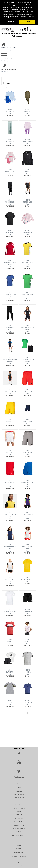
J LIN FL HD (28, 172)
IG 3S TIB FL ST (10, 172)
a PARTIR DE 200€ (7, 59)
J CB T (10, 702)
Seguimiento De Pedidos (19, 835)
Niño (10, 113)
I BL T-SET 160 (10, 672)
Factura (19, 839)
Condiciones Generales (19, 860)
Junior (19, 788)
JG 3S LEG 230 (10, 202)
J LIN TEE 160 (28, 702)
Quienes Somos (19, 797)
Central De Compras (19, 809)
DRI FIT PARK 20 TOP (28, 579)
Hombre (19, 780)
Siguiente (33, 713)
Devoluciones (19, 814)
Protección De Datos (19, 826)
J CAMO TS (28, 111)
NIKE (28, 261)
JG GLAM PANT (10, 142)
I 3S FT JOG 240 (10, 111)
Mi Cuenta (19, 843)
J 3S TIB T (10, 642)
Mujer (19, 784)
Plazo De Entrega (19, 818)
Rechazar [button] (11, 22)
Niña (10, 144)
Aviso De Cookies (19, 852)
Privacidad (19, 849)
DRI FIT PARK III (28, 392)
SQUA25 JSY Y (10, 232)
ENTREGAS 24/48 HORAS (9, 48)
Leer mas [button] (31, 17)
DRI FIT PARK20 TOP (10, 612)
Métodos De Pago (19, 822)
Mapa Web (19, 866)
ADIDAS (10, 109)
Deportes (19, 791)
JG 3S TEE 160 (28, 642)
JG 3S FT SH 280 (28, 612)
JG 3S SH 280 (28, 202)
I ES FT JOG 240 (28, 142)
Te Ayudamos (19, 805)
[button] (7, 79)
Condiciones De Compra (19, 856)
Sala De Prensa (19, 801)
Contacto (19, 831)
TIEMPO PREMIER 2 (10, 392)
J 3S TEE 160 (28, 672)
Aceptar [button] (27, 22)
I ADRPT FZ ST (28, 232)
